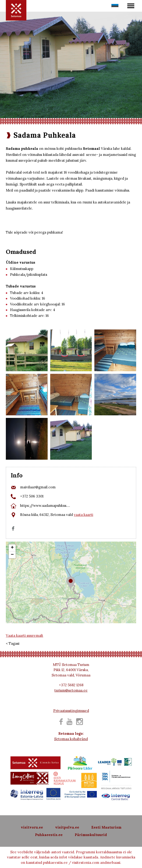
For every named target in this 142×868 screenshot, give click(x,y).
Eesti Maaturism (106, 827)
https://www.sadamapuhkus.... (45, 506)
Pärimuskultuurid (91, 835)
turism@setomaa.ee (71, 690)
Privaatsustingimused (71, 711)
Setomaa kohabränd (71, 739)
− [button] (12, 555)
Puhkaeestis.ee (49, 835)
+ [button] (12, 548)
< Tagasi (13, 643)
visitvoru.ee (32, 827)
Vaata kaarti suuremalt (25, 635)
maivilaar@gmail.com (38, 487)
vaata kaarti (83, 515)
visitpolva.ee (67, 827)
